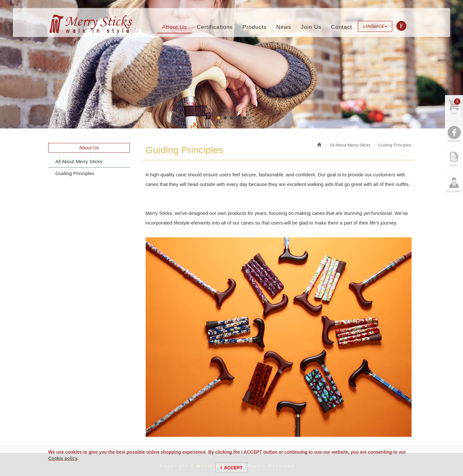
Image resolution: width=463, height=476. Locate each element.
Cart (456, 107)
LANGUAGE (375, 26)
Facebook (402, 26)
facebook (454, 141)
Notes (454, 165)
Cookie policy (63, 458)
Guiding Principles (75, 173)
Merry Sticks (91, 24)
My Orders (454, 191)
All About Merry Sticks (79, 161)
